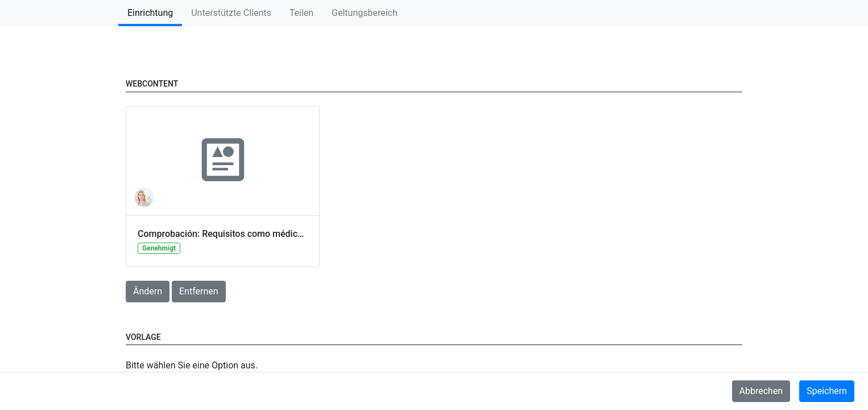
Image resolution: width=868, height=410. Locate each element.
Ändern (148, 291)
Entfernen (199, 291)
